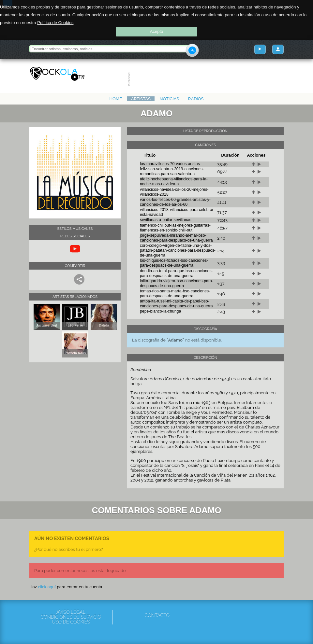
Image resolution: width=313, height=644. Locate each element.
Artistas (141, 99)
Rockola (57, 74)
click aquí (47, 587)
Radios (196, 99)
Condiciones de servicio (71, 617)
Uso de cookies (71, 622)
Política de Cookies (55, 23)
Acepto (156, 31)
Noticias (170, 99)
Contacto (157, 615)
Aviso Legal (71, 612)
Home (116, 99)
